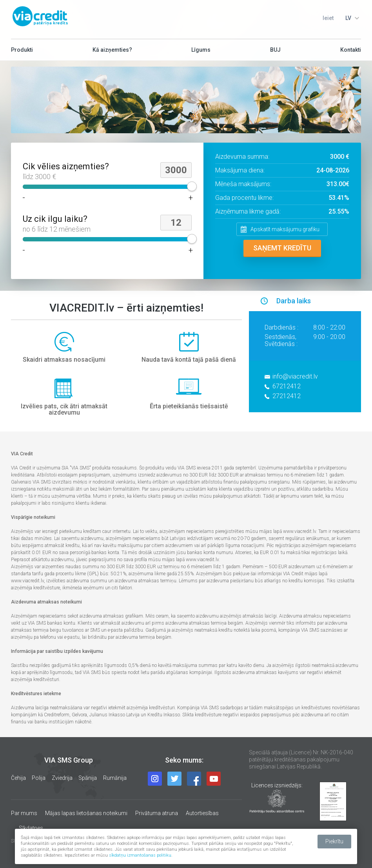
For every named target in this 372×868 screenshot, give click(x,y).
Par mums (24, 813)
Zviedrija (62, 778)
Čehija (18, 778)
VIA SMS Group (69, 760)
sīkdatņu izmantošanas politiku (140, 855)
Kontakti (351, 53)
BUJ (275, 53)
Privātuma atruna (157, 813)
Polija (39, 778)
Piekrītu (334, 841)
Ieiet (328, 18)
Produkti (22, 53)
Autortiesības (202, 813)
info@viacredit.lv (295, 376)
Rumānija (115, 778)
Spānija (88, 778)
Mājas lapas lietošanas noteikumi (86, 813)
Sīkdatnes (31, 828)
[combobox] (351, 18)
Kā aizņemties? (112, 53)
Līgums (201, 53)
